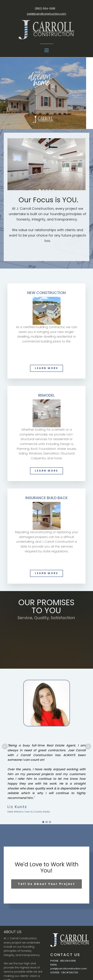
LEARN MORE (46, 368)
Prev (5, 746)
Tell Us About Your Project (46, 884)
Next (88, 746)
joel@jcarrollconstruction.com (47, 14)
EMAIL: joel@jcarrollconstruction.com (69, 967)
